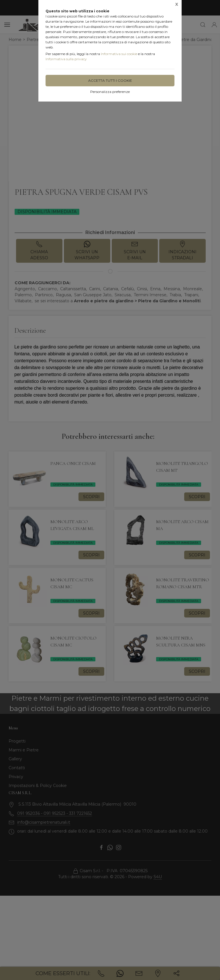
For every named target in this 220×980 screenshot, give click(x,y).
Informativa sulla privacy (66, 59)
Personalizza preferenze (110, 92)
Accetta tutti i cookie (110, 80)
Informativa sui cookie (119, 54)
